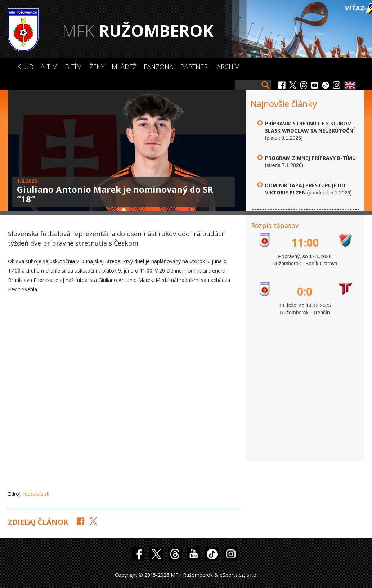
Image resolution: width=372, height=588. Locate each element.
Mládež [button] (124, 67)
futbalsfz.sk (36, 494)
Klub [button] (25, 67)
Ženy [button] (97, 67)
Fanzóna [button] (158, 67)
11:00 (305, 243)
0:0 (305, 291)
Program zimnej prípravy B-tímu (310, 158)
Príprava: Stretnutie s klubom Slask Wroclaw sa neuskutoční (310, 127)
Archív (228, 67)
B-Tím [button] (73, 67)
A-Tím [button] (49, 67)
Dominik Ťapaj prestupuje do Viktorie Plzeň (305, 189)
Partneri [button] (195, 67)
